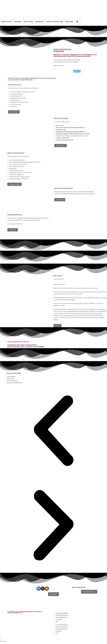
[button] (53, 431)
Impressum (59, 619)
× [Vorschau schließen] (0, 637)
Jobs (57, 621)
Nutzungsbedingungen (62, 613)
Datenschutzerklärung (62, 615)
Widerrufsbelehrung (61, 617)
